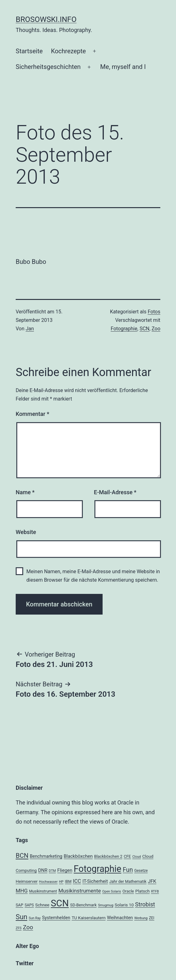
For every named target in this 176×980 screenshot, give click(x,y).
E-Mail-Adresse (115, 492)
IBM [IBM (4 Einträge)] (68, 882)
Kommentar (32, 414)
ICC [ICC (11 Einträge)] (77, 881)
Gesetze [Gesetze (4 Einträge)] (141, 871)
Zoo (156, 329)
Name (25, 492)
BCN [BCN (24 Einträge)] (22, 856)
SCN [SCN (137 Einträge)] (60, 903)
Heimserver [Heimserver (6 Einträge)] (27, 881)
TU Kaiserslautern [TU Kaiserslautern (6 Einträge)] (88, 918)
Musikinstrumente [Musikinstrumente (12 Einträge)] (80, 891)
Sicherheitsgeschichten (48, 67)
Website (26, 532)
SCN (144, 329)
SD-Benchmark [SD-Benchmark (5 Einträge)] (83, 905)
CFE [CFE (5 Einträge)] (127, 856)
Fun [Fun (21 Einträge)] (128, 870)
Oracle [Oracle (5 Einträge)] (128, 891)
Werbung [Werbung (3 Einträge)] (141, 918)
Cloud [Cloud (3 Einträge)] (137, 857)
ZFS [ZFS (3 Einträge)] (19, 928)
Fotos (154, 312)
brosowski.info (46, 19)
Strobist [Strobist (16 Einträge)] (145, 904)
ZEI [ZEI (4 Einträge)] (152, 918)
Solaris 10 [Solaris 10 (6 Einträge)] (124, 905)
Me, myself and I (123, 67)
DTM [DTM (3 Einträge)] (53, 871)
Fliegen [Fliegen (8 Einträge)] (65, 870)
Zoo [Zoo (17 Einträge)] (28, 927)
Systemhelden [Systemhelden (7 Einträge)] (56, 918)
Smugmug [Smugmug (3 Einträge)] (106, 905)
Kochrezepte (68, 51)
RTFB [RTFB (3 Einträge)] (155, 891)
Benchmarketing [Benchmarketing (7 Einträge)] (46, 856)
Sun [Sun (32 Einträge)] (21, 917)
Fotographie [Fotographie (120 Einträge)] (98, 869)
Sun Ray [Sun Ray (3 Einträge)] (35, 918)
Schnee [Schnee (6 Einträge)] (42, 905)
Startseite (29, 51)
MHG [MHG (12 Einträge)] (22, 891)
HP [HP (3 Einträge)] (61, 882)
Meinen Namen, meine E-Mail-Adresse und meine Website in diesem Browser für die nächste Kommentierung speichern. (93, 576)
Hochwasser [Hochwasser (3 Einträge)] (48, 882)
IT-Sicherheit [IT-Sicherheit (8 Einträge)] (95, 881)
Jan (30, 329)
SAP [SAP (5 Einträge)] (19, 905)
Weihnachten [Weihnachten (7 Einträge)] (120, 918)
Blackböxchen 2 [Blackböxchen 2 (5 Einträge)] (108, 856)
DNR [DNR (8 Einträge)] (43, 870)
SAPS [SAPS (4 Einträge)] (29, 905)
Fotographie (124, 329)
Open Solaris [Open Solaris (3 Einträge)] (112, 891)
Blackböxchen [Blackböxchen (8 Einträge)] (78, 856)
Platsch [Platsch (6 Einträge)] (142, 891)
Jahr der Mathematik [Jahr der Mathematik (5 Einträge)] (128, 881)
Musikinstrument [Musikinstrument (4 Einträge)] (43, 891)
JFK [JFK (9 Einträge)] (152, 881)
